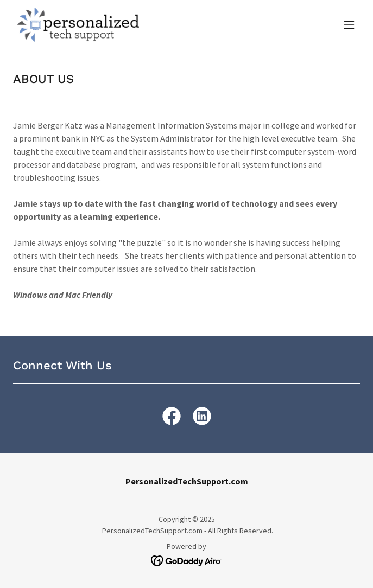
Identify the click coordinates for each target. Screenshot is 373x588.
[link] (78, 25)
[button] (349, 25)
